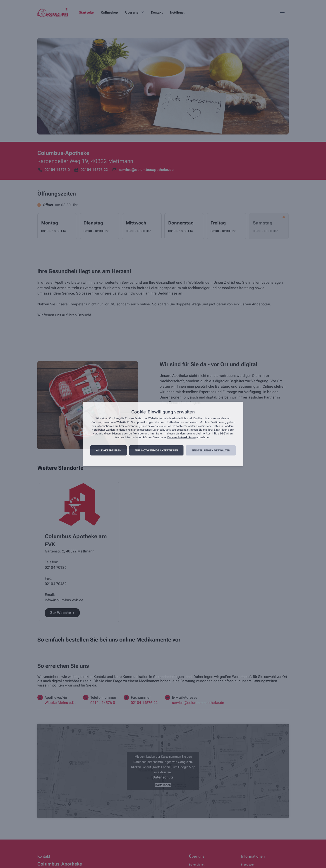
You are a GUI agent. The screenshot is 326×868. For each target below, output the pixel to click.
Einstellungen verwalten (211, 451)
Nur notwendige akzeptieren (156, 451)
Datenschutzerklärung (181, 437)
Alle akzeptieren (109, 451)
